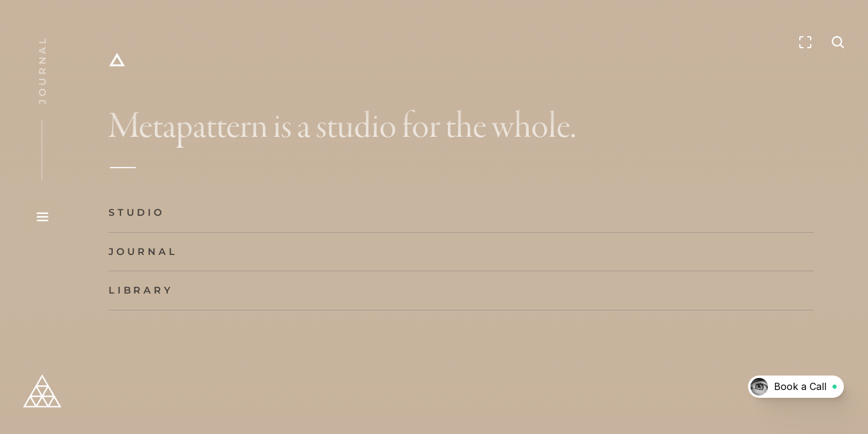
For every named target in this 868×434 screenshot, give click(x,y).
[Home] (117, 60)
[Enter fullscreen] (805, 42)
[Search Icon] (838, 42)
